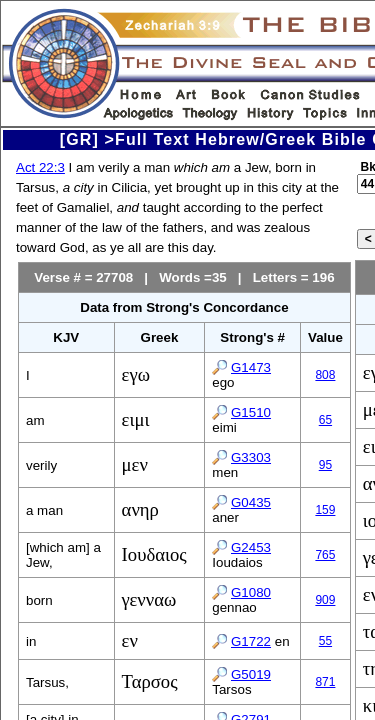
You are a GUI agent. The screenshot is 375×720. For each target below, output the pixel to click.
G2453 (251, 547)
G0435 (251, 502)
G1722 (251, 641)
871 (325, 682)
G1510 (251, 412)
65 (325, 420)
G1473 (251, 367)
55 (325, 641)
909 (325, 600)
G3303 (251, 457)
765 (325, 555)
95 (325, 465)
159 (325, 510)
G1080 (251, 592)
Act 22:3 (40, 167)
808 (325, 375)
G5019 (251, 674)
